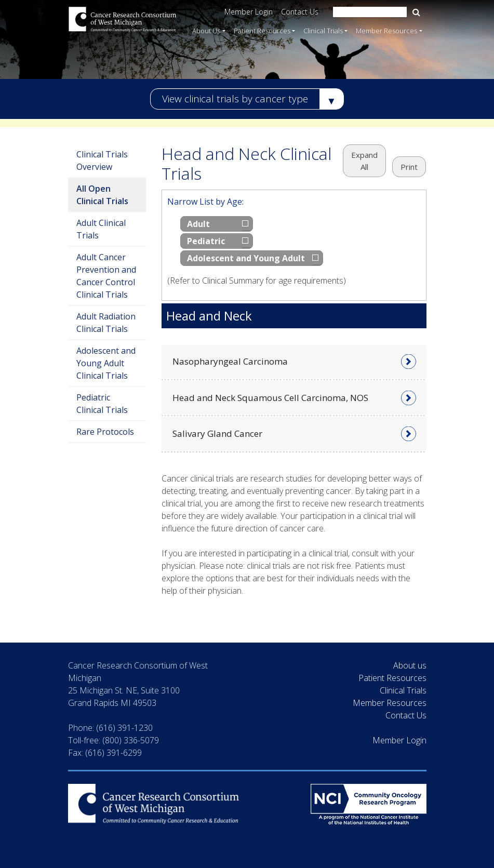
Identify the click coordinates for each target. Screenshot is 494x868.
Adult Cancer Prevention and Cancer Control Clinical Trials (106, 276)
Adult (198, 224)
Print (409, 167)
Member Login (249, 12)
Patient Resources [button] (262, 30)
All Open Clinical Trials (102, 195)
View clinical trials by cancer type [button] (235, 99)
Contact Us (300, 12)
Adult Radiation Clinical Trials (106, 323)
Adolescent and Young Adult (246, 258)
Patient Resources (392, 678)
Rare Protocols (105, 432)
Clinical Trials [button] (323, 30)
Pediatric (206, 241)
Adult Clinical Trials (101, 229)
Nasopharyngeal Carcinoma (230, 361)
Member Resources (390, 703)
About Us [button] (206, 30)
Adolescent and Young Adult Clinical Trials (106, 363)
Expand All (364, 161)
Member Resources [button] (386, 30)
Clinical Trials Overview (102, 161)
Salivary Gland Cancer (217, 433)
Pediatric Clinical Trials (102, 404)
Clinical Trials (403, 690)
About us (410, 665)
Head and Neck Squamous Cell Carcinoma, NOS (270, 398)
